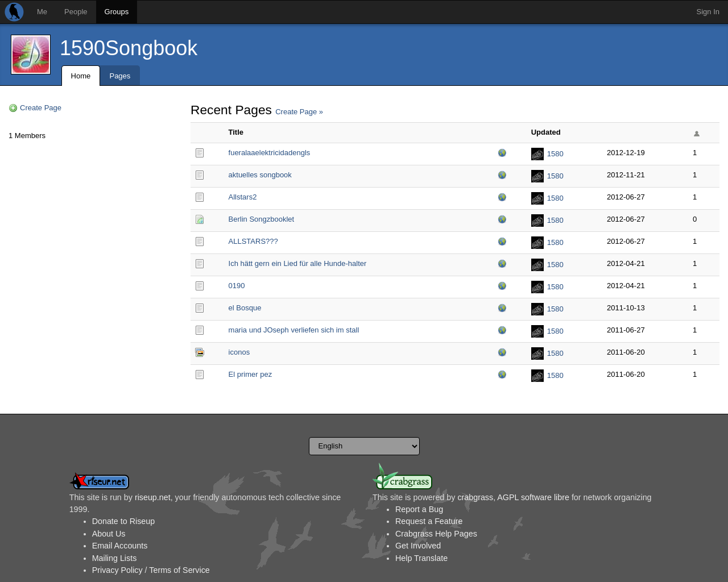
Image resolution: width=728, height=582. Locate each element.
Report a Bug (419, 509)
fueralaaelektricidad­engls (270, 153)
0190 (237, 286)
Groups (117, 12)
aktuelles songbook (260, 175)
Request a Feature (429, 521)
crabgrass (475, 497)
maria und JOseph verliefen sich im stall (294, 330)
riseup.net (153, 497)
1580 (555, 154)
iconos (239, 352)
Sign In (708, 12)
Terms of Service (179, 570)
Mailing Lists (115, 558)
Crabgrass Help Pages (436, 534)
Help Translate (421, 558)
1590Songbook (129, 48)
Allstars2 (243, 197)
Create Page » (299, 112)
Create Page (41, 108)
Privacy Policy (117, 570)
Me (42, 12)
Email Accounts (120, 546)
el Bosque (245, 308)
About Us (109, 534)
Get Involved (418, 546)
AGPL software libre (533, 497)
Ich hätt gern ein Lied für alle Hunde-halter (298, 263)
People (76, 12)
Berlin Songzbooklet (262, 219)
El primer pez (251, 374)
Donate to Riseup (123, 521)
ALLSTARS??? (253, 241)
